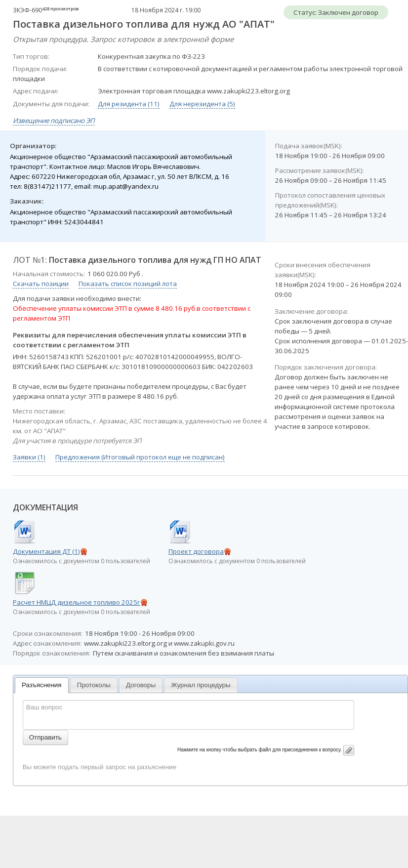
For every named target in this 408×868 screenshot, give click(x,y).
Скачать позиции (41, 284)
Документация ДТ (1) (46, 551)
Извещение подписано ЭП (54, 121)
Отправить (45, 737)
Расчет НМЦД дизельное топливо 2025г (77, 602)
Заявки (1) (29, 457)
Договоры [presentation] (141, 685)
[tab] (42, 685)
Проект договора (196, 551)
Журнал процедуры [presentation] (201, 685)
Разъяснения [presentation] (42, 685)
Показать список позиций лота (128, 284)
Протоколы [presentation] (94, 685)
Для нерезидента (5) (202, 104)
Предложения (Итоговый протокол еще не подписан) (140, 457)
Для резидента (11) (129, 104)
